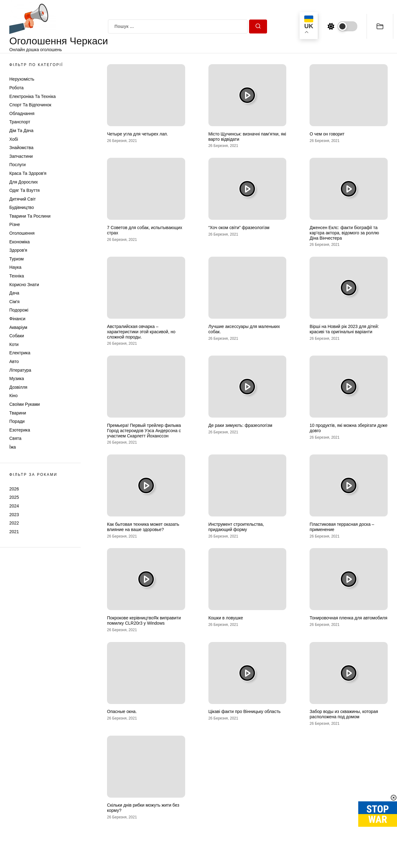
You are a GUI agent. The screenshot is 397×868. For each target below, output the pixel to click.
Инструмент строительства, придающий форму (236, 527)
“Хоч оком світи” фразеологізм (239, 228)
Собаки (17, 336)
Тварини (18, 413)
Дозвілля (18, 387)
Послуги (18, 165)
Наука (15, 267)
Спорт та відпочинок (30, 105)
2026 (14, 489)
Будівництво (22, 207)
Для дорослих (24, 182)
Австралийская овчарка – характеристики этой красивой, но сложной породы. (141, 332)
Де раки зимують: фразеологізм (240, 425)
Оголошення (22, 233)
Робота (16, 88)
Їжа (13, 447)
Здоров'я (18, 250)
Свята (15, 438)
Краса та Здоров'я (28, 173)
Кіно (13, 396)
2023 (14, 515)
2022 (14, 523)
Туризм (16, 259)
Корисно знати (24, 285)
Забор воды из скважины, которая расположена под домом (344, 714)
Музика (17, 379)
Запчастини (21, 156)
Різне (15, 224)
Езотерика (20, 430)
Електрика (20, 353)
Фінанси (17, 319)
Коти (14, 344)
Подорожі (19, 310)
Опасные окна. (122, 711)
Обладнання (22, 113)
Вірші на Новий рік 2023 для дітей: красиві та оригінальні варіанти (344, 329)
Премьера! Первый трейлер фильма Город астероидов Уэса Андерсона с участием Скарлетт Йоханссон (144, 431)
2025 (14, 497)
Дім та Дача (21, 131)
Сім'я (14, 302)
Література (20, 370)
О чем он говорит (327, 134)
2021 (14, 532)
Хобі (14, 139)
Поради (17, 421)
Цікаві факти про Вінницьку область (245, 711)
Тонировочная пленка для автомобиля (348, 618)
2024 (14, 506)
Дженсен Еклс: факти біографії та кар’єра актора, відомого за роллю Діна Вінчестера (344, 233)
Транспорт (20, 122)
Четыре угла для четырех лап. (138, 134)
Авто (14, 361)
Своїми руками (25, 404)
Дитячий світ (22, 199)
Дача (14, 293)
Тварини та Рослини (30, 216)
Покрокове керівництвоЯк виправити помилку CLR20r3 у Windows (144, 620)
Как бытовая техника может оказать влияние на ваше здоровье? (143, 527)
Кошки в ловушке (226, 618)
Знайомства (21, 148)
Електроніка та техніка (32, 96)
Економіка (20, 242)
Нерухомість (22, 79)
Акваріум (18, 327)
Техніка (17, 276)
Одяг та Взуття (25, 190)
